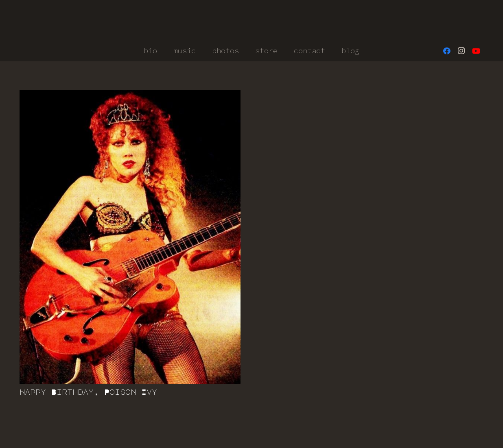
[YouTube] (476, 51)
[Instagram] (461, 51)
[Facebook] (447, 51)
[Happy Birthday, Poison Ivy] (130, 237)
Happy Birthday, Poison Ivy (88, 392)
